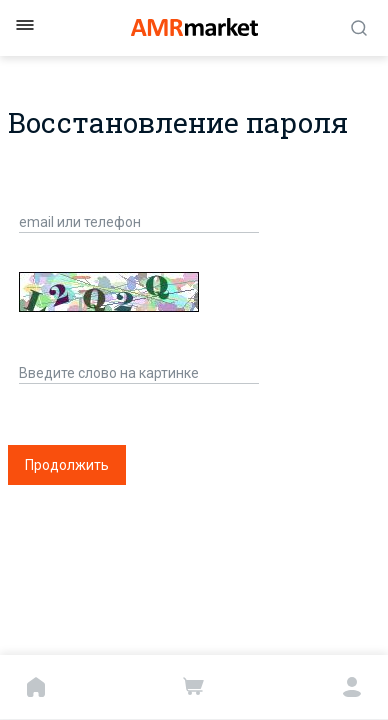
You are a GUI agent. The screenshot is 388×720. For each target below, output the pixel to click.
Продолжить (67, 465)
